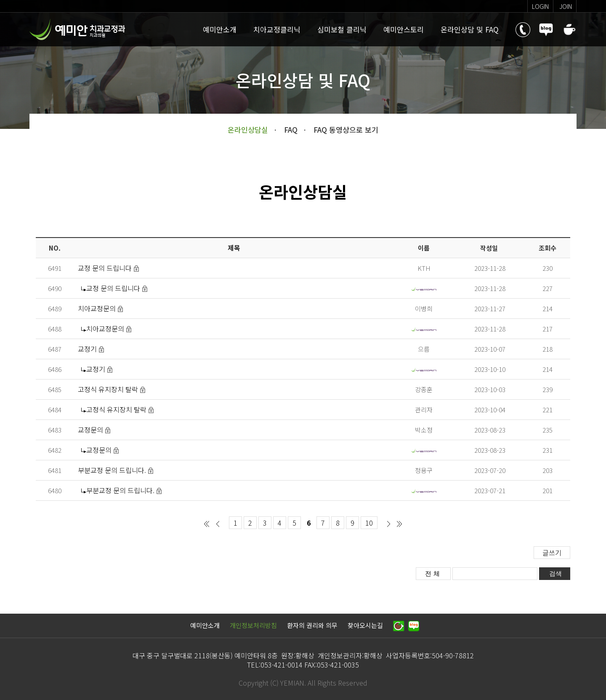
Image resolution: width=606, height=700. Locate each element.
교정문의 (90, 430)
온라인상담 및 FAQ (470, 29)
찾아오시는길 (365, 625)
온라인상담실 (248, 130)
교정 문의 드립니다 (105, 268)
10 (369, 523)
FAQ (291, 130)
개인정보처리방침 (253, 625)
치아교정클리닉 (277, 29)
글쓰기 (552, 553)
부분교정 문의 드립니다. (112, 470)
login (540, 6)
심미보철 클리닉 (342, 29)
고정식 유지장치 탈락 (108, 389)
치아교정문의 (97, 308)
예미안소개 (220, 29)
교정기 (87, 349)
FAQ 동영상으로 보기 (346, 130)
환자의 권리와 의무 (312, 625)
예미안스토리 (404, 29)
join (566, 6)
